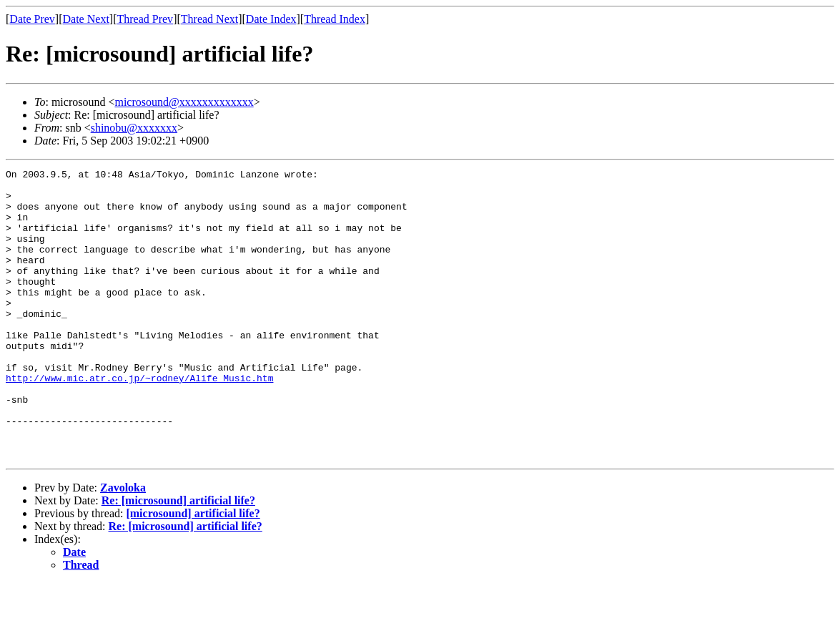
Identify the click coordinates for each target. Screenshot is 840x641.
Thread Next (209, 19)
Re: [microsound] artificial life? (178, 558)
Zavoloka (123, 545)
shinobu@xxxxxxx (134, 128)
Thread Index (335, 19)
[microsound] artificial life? (193, 571)
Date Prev (32, 19)
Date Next (86, 19)
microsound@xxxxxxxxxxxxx (184, 102)
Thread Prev (145, 19)
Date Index (271, 19)
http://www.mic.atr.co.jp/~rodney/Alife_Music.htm (139, 421)
